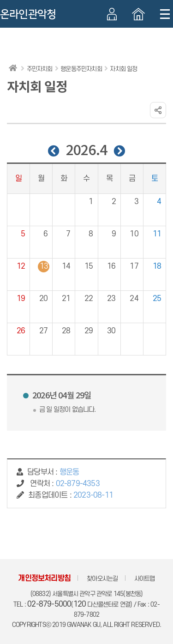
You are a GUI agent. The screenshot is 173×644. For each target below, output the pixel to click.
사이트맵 (145, 579)
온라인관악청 (28, 14)
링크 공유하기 (158, 110)
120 (80, 604)
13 (44, 266)
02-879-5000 (49, 604)
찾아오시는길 (102, 579)
